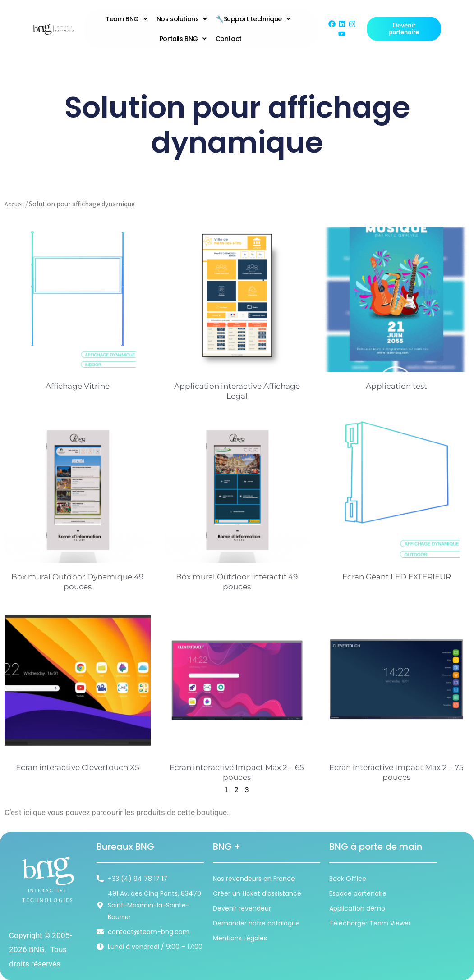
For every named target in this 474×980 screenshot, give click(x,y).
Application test (396, 386)
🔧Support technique (253, 19)
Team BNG (126, 19)
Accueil (15, 204)
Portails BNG (183, 39)
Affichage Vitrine (78, 386)
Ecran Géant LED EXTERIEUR (397, 577)
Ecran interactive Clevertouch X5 (78, 767)
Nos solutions (182, 19)
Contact (229, 39)
